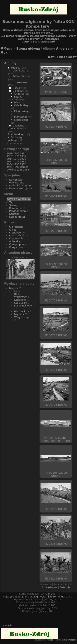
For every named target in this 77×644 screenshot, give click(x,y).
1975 (16, 162)
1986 (23, 156)
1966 (19, 170)
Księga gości (17, 217)
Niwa (17, 102)
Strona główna (28, 49)
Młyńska (19, 314)
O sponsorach (18, 233)
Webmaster (70, 640)
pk (5, 53)
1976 (23, 159)
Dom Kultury (20, 71)
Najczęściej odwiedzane (17, 181)
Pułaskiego (21, 117)
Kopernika (20, 300)
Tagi (12, 202)
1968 (26, 170)
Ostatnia (65, 587)
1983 (23, 162)
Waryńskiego (22, 317)
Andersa (63, 49)
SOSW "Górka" (22, 76)
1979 (16, 156)
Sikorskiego (21, 120)
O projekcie (16, 227)
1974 (10, 167)
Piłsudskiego (22, 111)
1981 (23, 154)
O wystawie (16, 247)
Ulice (16, 88)
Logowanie (6, 625)
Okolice (17, 126)
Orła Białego (22, 105)
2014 (10, 159)
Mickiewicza (22, 311)
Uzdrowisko (20, 82)
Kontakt (14, 214)
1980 (10, 154)
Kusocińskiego (23, 306)
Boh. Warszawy (20, 295)
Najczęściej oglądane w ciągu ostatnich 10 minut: (34, 597)
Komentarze (17, 208)
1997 (16, 167)
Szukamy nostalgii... (14, 139)
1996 (16, 164)
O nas (13, 230)
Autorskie (17, 134)
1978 (16, 159)
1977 (10, 162)
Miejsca (16, 68)
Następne (51, 587)
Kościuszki (21, 303)
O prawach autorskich (16, 240)
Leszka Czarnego (16, 98)
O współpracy (18, 244)
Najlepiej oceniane (21, 185)
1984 (10, 164)
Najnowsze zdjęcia (21, 188)
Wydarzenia (18, 129)
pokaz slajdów (67, 57)
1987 (10, 156)
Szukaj (13, 205)
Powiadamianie (19, 211)
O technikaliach (19, 235)
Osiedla (17, 91)
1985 (16, 154)
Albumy (10, 63)
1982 (23, 164)
